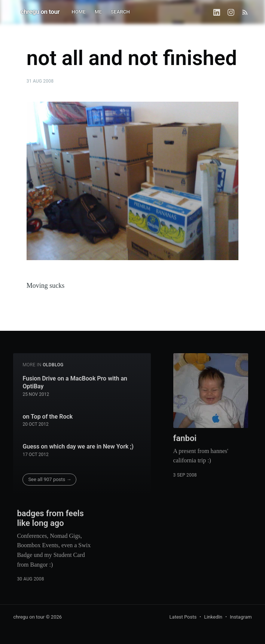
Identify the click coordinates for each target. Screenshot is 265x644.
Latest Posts (183, 617)
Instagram (241, 617)
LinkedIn (213, 617)
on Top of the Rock (48, 417)
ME (98, 12)
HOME (79, 12)
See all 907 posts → (50, 479)
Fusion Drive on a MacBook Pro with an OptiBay (75, 383)
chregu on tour (40, 12)
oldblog (53, 365)
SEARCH (120, 12)
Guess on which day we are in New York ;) (78, 446)
